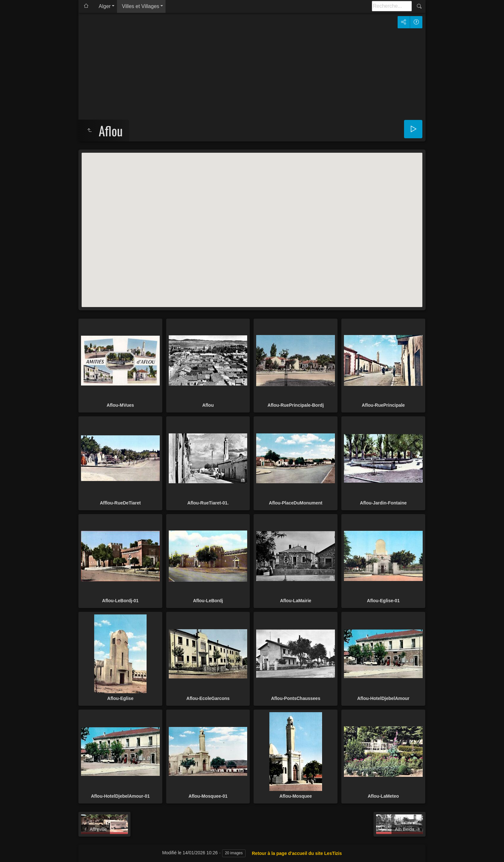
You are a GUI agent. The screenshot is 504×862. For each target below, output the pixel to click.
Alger (105, 6)
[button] (252, 224)
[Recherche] (392, 6)
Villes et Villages (140, 6)
